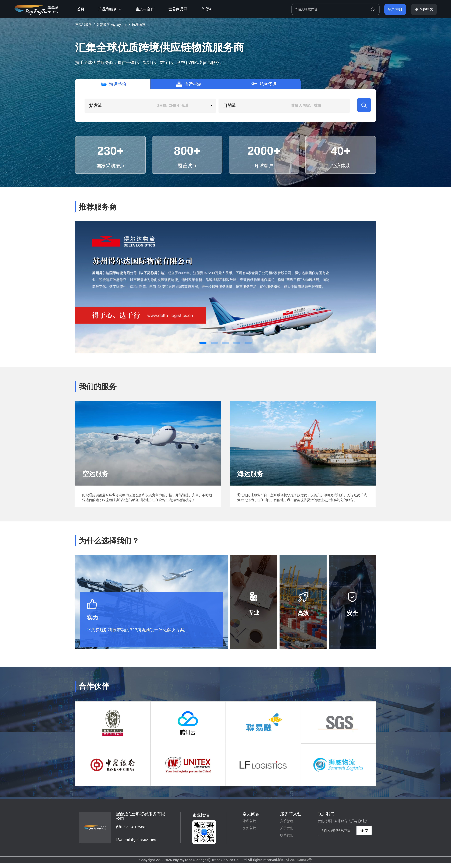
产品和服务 (110, 9)
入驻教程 (287, 821)
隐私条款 (249, 821)
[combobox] (150, 106)
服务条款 (249, 828)
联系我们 (287, 835)
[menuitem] (88, 9)
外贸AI (207, 9)
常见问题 (251, 814)
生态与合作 (145, 9)
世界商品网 (178, 9)
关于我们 (287, 828)
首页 (81, 9)
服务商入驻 (291, 814)
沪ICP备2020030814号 (295, 860)
